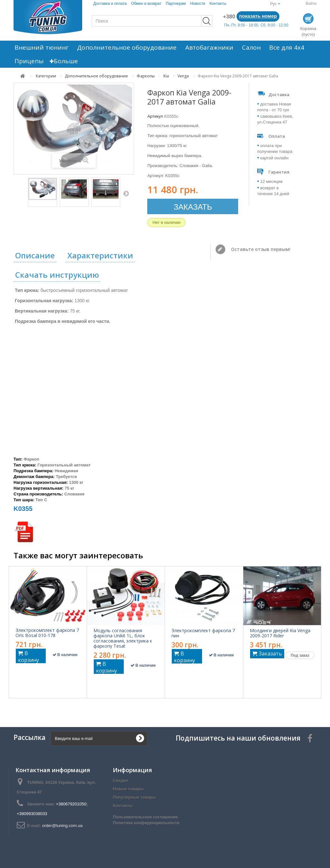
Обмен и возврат (146, 4)
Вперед (126, 193)
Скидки (120, 780)
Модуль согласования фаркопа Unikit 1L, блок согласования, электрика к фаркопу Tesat (123, 638)
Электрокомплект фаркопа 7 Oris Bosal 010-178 (47, 633)
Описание (35, 255)
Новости (198, 4)
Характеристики (100, 255)
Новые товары (128, 789)
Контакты (218, 4)
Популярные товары (134, 797)
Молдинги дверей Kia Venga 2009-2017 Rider (280, 633)
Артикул (155, 116)
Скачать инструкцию (57, 275)
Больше (61, 61)
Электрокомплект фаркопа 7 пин (203, 633)
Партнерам (176, 4)
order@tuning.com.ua (62, 826)
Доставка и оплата (110, 4)
